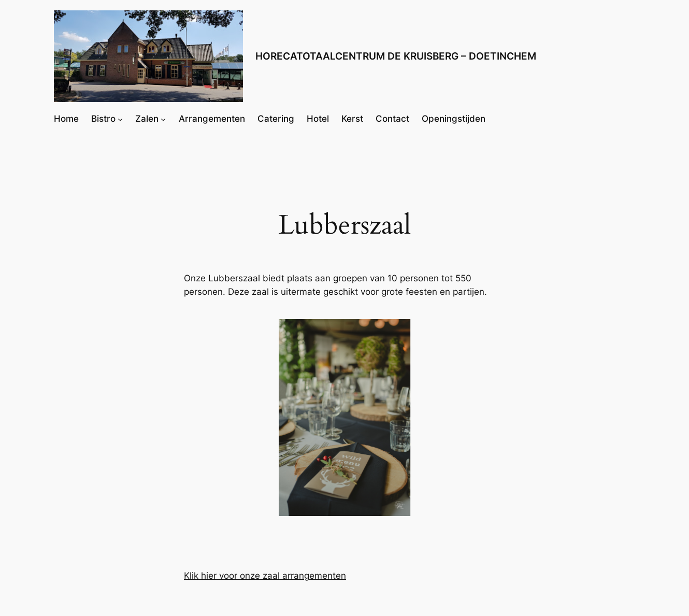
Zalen (147, 119)
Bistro (103, 119)
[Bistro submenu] (120, 119)
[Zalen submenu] (163, 119)
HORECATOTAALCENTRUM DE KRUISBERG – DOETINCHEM (396, 56)
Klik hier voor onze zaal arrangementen (265, 576)
